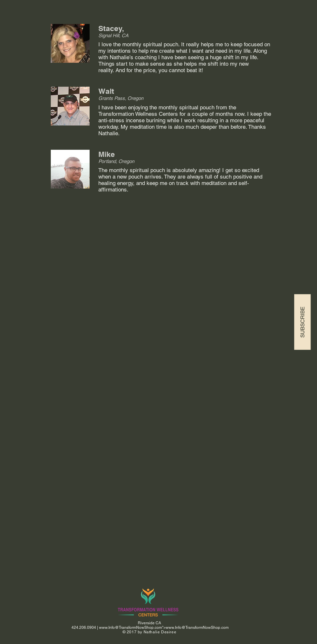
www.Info (107, 628)
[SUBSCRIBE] (302, 322)
